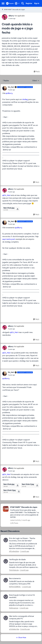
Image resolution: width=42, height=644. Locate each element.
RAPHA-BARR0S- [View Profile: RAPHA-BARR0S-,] (15, 587)
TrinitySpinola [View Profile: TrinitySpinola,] (14, 570)
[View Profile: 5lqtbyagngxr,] (6, 597)
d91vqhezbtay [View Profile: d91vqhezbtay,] (14, 551)
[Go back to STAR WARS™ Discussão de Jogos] (25, 507)
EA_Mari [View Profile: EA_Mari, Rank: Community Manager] (11, 87)
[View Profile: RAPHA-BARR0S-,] (6, 580)
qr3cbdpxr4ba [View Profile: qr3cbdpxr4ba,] (14, 629)
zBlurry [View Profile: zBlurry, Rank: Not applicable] (11, 16)
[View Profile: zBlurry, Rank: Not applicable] (5, 17)
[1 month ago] (24, 551)
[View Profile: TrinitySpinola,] (6, 561)
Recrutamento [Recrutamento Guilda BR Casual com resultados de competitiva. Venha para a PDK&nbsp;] (15, 578)
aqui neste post (9, 239)
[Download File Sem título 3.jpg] (19, 491)
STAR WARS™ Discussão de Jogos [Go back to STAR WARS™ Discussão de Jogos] (13, 9)
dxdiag (25, 99)
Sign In (37, 3)
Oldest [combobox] (36, 81)
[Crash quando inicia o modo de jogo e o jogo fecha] (20, 90)
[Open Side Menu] (3, 3)
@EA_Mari (6, 195)
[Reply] (37, 72)
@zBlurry (9, 93)
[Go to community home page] (10, 3)
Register (29, 3)
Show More (21, 638)
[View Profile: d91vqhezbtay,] (6, 540)
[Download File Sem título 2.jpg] (37, 485)
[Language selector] (17, 3)
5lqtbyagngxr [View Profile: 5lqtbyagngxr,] (14, 608)
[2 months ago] (25, 629)
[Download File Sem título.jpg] (18, 209)
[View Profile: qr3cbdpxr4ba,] (6, 618)
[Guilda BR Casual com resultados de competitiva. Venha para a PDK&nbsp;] (24, 583)
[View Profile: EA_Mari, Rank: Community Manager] (5, 88)
